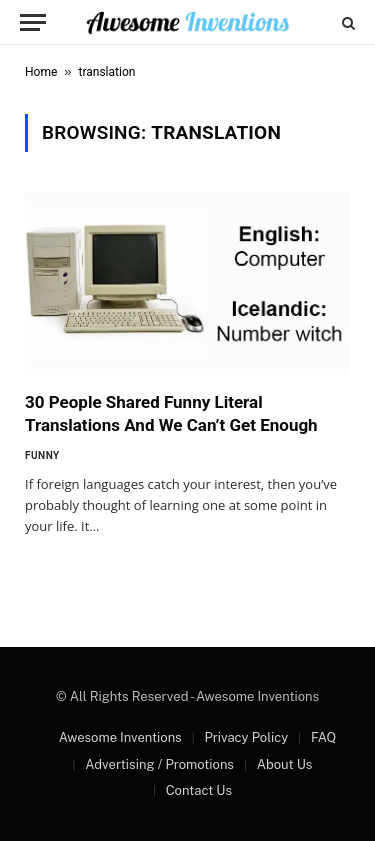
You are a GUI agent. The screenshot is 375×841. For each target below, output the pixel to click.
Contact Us (199, 790)
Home (41, 72)
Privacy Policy (246, 737)
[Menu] (33, 22)
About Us (285, 764)
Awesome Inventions (120, 737)
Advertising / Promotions (159, 764)
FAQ (323, 737)
